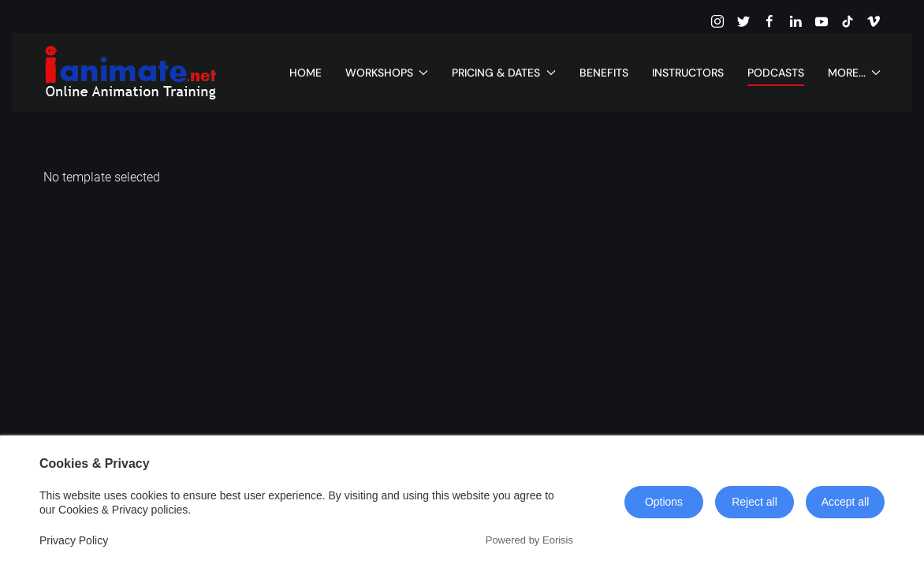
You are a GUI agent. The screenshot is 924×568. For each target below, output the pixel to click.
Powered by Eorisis (529, 540)
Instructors (688, 73)
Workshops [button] (387, 73)
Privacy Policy (74, 540)
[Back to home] (130, 73)
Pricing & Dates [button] (504, 73)
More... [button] (855, 73)
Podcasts (776, 73)
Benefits (604, 73)
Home (306, 73)
